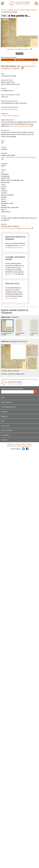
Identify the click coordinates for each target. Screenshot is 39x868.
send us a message (11, 298)
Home (3, 398)
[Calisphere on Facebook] (27, 449)
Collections (4, 412)
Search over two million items (12, 389)
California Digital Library (24, 446)
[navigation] (3, 4)
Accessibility (5, 435)
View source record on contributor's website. (18, 67)
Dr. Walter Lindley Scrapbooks (28, 10)
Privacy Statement (7, 430)
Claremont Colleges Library (9, 10)
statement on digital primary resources (15, 247)
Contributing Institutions (9, 407)
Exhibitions (4, 416)
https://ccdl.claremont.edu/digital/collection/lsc (16, 228)
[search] (36, 4)
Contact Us (4, 440)
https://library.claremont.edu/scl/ (20, 126)
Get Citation (19, 54)
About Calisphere (6, 402)
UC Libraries (28, 444)
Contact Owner (20, 60)
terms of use (11, 274)
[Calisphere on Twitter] (23, 449)
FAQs (3, 421)
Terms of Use (5, 426)
